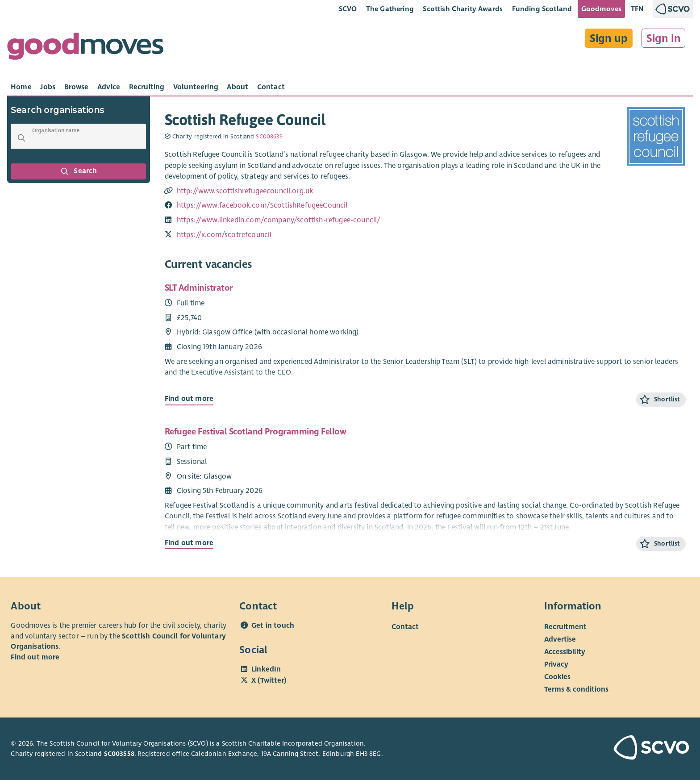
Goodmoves (601, 9)
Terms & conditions (576, 689)
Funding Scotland (542, 9)
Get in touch (273, 626)
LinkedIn (266, 669)
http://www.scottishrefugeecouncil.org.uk (245, 191)
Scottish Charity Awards (463, 9)
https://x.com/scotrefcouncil (224, 235)
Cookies (557, 677)
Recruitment (565, 627)
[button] (21, 138)
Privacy (556, 664)
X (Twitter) (269, 680)
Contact (405, 627)
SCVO (348, 9)
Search (79, 171)
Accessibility (565, 652)
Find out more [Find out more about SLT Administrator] (189, 399)
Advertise (560, 639)
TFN (637, 9)
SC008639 (269, 137)
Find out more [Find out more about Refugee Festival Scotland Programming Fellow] (189, 543)
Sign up (609, 38)
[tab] (21, 87)
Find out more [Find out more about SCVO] (35, 657)
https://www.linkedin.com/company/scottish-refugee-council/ (279, 220)
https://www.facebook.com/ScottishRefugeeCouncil (262, 205)
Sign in (664, 38)
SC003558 (119, 754)
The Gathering (390, 9)
